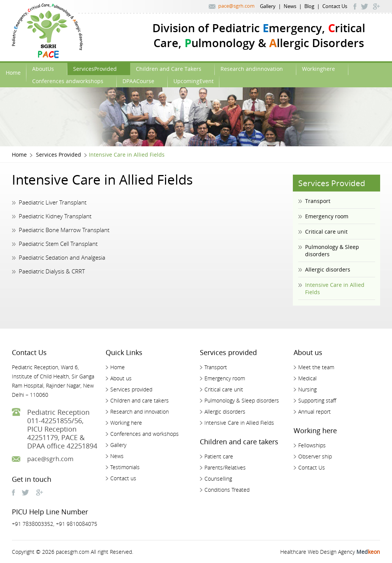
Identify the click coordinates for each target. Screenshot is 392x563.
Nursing (307, 389)
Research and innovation (140, 412)
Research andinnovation (252, 69)
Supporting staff (317, 400)
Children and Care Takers (169, 69)
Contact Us (335, 6)
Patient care (219, 456)
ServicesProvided (95, 69)
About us (121, 378)
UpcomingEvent (194, 81)
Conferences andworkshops (68, 81)
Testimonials (125, 467)
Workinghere (318, 69)
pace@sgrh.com (236, 6)
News (290, 6)
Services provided (131, 389)
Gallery (268, 6)
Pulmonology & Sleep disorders (332, 250)
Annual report (314, 412)
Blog (309, 6)
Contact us (123, 478)
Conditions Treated (227, 490)
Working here (126, 423)
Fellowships (312, 445)
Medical (307, 378)
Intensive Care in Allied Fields (335, 288)
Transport (318, 201)
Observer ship (315, 456)
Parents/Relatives (225, 467)
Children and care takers (140, 400)
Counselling (218, 479)
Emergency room (327, 216)
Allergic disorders (328, 269)
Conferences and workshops (145, 434)
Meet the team (316, 367)
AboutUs (43, 69)
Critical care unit (326, 232)
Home (13, 73)
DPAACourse (138, 81)
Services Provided (59, 155)
